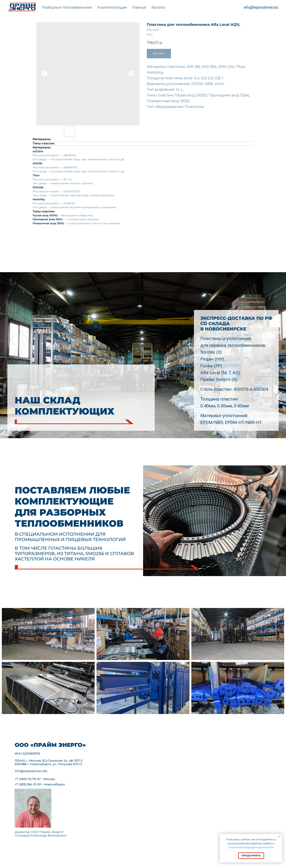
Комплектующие (112, 7)
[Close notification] (280, 837)
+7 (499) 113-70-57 (28, 779)
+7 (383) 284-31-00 (28, 784)
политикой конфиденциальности (251, 847)
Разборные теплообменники (67, 7)
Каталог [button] (159, 7)
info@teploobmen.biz (261, 7)
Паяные (139, 7)
